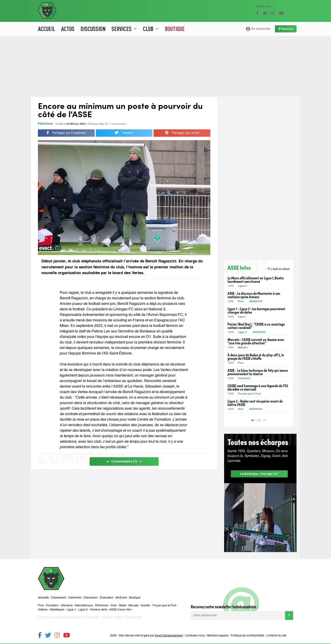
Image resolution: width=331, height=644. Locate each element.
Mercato (243, 348)
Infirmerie (67, 606)
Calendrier (75, 598)
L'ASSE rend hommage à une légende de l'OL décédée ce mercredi (258, 387)
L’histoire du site (276, 636)
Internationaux (84, 606)
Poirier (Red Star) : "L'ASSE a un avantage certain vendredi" (256, 326)
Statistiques (57, 610)
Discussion (93, 29)
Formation (244, 379)
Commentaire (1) (124, 462)
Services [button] (125, 29)
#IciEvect (121, 598)
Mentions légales (218, 636)
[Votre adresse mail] (238, 616)
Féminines (45, 124)
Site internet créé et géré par (151, 636)
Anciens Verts (99, 610)
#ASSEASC (256, 302)
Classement (58, 598)
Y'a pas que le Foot (250, 394)
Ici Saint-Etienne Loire (70, 618)
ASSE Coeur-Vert (120, 610)
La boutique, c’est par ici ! (259, 474)
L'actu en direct (278, 269)
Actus (68, 29)
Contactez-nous (195, 636)
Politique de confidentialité (247, 636)
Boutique (175, 29)
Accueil (47, 29)
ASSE (118, 618)
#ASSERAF (260, 332)
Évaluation (107, 598)
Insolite (145, 606)
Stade (123, 606)
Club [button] (151, 29)
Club (114, 606)
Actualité (43, 598)
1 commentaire (118, 124)
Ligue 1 (242, 317)
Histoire (43, 610)
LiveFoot (107, 618)
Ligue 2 (242, 286)
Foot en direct (133, 618)
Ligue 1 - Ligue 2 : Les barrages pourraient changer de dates (256, 310)
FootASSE (93, 618)
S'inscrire (286, 29)
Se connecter (258, 29)
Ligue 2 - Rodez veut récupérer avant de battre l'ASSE (255, 403)
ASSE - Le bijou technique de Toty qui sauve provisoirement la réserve (258, 372)
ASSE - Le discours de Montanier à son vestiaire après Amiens (254, 295)
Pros (241, 302)
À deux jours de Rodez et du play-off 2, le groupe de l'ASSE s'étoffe (256, 357)
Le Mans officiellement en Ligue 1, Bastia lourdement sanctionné (256, 280)
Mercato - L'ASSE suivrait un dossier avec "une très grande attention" (256, 341)
